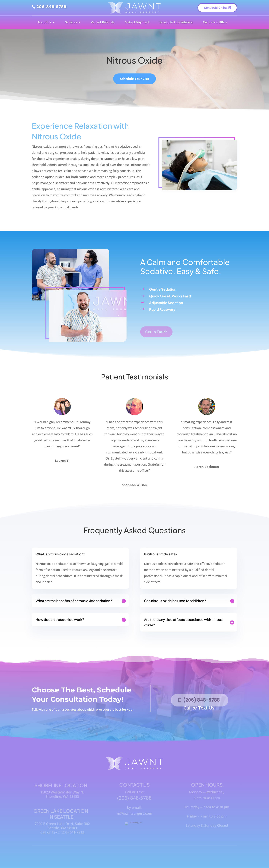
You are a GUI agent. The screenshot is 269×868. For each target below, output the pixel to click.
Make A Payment (137, 22)
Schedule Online (216, 10)
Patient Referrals (103, 22)
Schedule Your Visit (135, 82)
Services (71, 22)
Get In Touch (156, 336)
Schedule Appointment (176, 22)
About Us (44, 22)
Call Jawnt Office (215, 22)
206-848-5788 (51, 7)
